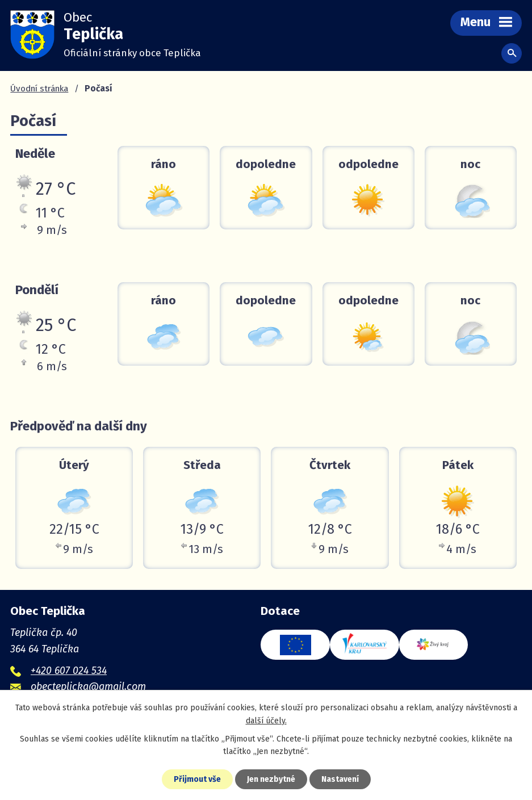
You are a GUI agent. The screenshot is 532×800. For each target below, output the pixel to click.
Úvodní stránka (39, 89)
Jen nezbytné (271, 779)
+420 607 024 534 (69, 671)
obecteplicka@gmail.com (88, 686)
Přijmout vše (197, 779)
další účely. (266, 721)
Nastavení (340, 779)
